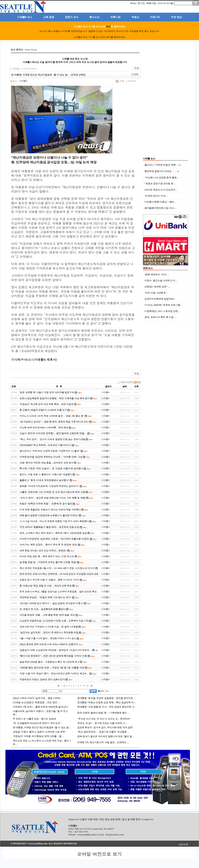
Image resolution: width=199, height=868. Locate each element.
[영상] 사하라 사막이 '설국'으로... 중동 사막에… (38, 698)
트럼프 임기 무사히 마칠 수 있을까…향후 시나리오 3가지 (49, 580)
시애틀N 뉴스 (25, 17)
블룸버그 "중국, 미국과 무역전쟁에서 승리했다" (44, 480)
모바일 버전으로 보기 (99, 854)
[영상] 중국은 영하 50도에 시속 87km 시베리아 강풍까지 (49, 644)
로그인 (141, 3)
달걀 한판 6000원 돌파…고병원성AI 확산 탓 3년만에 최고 (49, 662)
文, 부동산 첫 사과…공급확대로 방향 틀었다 (43, 609)
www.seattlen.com (87, 835)
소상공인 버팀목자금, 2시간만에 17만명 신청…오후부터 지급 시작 (54, 621)
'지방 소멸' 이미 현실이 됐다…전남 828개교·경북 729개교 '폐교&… (54, 673)
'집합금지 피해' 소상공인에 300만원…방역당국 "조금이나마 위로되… (56, 650)
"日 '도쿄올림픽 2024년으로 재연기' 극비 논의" (37, 723)
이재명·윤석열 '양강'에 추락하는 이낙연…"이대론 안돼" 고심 (51, 457)
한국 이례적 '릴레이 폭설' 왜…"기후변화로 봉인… (103, 713)
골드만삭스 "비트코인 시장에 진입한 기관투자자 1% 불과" (50, 451)
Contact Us (148, 819)
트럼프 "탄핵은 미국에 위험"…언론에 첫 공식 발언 (46, 504)
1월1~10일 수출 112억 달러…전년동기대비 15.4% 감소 (48, 638)
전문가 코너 (72, 17)
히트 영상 (177, 17)
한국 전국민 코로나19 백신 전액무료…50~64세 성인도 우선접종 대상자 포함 (59, 574)
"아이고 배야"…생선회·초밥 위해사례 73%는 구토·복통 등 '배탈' (53, 498)
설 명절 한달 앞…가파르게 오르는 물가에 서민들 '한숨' (48, 562)
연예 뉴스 (148, 268)
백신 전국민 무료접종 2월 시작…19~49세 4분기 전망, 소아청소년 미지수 (57, 568)
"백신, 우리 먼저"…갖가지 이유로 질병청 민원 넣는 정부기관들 (52, 439)
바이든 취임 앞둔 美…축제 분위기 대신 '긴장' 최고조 (47, 556)
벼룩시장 (115, 17)
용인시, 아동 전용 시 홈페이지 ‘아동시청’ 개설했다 (46, 474)
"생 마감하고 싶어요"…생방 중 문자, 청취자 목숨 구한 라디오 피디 (54, 422)
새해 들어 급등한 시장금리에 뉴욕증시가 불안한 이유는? (49, 515)
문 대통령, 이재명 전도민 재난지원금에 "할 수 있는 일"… (42, 727)
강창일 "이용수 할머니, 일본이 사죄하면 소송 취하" (39, 732)
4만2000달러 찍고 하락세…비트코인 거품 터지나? (45, 445)
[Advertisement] (166, 102)
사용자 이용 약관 (89, 819)
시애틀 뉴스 (149, 159)
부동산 (135, 17)
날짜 (125, 386)
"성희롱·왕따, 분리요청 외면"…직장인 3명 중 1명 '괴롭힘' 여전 (52, 668)
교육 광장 (49, 17)
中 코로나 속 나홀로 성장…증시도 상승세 (34, 719)
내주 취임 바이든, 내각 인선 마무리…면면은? (43, 551)
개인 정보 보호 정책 (110, 819)
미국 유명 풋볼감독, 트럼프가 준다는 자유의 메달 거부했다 (50, 510)
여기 (108, 27)
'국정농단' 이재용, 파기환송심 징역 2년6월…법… (38, 736)
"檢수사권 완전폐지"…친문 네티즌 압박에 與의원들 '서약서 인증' (53, 656)
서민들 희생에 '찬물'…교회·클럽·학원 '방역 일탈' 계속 (47, 615)
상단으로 (183, 844)
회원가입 (151, 3)
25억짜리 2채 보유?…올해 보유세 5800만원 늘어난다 (40, 707)
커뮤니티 (155, 17)
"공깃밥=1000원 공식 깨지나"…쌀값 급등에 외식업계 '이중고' (51, 603)
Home (133, 3)
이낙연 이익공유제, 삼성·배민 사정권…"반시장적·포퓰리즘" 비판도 (54, 539)
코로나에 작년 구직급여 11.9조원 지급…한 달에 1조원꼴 (49, 627)
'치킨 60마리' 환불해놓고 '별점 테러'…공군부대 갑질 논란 (49, 527)
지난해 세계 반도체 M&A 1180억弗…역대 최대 (44, 427)
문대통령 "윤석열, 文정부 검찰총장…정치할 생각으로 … (107, 698)
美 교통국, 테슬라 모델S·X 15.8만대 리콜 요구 (43, 410)
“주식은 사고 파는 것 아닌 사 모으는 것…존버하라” (104, 719)
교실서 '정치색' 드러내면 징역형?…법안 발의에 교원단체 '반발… (53, 433)
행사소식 (94, 17)
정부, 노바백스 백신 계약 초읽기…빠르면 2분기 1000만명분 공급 (53, 533)
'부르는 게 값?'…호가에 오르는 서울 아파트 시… (102, 723)
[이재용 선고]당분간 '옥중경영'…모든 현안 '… (37, 702)
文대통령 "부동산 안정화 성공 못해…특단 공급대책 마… (107, 702)
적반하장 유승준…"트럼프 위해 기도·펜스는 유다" (46, 597)
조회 (136, 386)
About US (73, 819)
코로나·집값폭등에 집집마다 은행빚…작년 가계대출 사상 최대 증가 (55, 398)
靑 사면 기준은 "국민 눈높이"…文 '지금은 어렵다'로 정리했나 (51, 468)
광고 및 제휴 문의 (131, 819)
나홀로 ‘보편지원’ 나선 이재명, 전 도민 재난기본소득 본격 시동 (52, 492)
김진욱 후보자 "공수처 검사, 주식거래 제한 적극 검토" (105, 727)
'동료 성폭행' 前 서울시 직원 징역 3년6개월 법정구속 (47, 392)
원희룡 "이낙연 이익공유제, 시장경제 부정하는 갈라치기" (49, 486)
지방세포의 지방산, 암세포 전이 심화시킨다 (42, 679)
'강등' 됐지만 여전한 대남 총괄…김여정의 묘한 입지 (46, 463)
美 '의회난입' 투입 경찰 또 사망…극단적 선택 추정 (46, 586)
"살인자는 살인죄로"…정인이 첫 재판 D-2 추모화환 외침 (49, 632)
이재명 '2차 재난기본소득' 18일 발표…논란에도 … (103, 742)
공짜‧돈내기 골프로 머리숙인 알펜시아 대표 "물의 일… (106, 736)
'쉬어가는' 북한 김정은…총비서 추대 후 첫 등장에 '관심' (48, 545)
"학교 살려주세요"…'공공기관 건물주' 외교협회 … (103, 732)
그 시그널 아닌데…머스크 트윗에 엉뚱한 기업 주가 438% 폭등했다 (54, 521)
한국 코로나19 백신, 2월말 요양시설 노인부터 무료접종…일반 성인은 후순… (59, 592)
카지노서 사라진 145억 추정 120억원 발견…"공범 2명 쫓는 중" (52, 416)
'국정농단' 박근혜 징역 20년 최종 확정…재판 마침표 (46, 404)
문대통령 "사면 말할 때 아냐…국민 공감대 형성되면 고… (107, 707)
